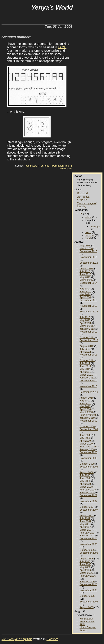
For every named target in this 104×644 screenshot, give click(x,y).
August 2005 (86, 607)
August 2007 (86, 515)
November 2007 (88, 501)
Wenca (83, 630)
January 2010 (87, 418)
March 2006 (86, 573)
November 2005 (88, 590)
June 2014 (85, 291)
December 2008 (88, 452)
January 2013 (87, 329)
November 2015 (88, 257)
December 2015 (88, 251)
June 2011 (85, 366)
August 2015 (86, 268)
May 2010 (85, 406)
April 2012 (85, 352)
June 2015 (85, 274)
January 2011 (87, 378)
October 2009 (87, 426)
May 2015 (85, 277)
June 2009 (85, 435)
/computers (31, 166)
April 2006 (85, 570)
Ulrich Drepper (88, 627)
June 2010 (85, 403)
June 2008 (85, 478)
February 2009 (88, 447)
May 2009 (85, 438)
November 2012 (88, 332)
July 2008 (85, 475)
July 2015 (85, 271)
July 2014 (85, 289)
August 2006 (86, 559)
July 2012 (85, 349)
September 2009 (89, 429)
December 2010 (88, 380)
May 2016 (85, 246)
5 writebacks (66, 167)
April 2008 (85, 484)
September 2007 (89, 510)
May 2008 (85, 481)
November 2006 (88, 544)
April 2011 (85, 372)
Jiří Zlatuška (86, 619)
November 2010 (88, 386)
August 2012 (86, 346)
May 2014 (85, 294)
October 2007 (87, 507)
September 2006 (89, 553)
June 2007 (85, 521)
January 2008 (87, 492)
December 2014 (88, 283)
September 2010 (89, 392)
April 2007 (85, 527)
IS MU (62, 47)
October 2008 (87, 464)
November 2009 (88, 421)
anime (88, 217)
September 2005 (89, 602)
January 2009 (87, 449)
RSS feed (44, 166)
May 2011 (85, 369)
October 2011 (87, 360)
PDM (82, 624)
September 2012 (89, 340)
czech (88, 232)
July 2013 (85, 317)
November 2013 (88, 306)
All (81, 214)
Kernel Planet (87, 622)
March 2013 (86, 326)
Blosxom (52, 639)
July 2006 (85, 561)
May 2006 (85, 567)
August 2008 (86, 472)
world (88, 238)
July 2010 (85, 401)
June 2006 (85, 564)
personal (89, 235)
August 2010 (86, 398)
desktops (95, 227)
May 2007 (85, 524)
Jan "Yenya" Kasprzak (84, 198)
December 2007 (88, 495)
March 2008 (86, 487)
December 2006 (88, 538)
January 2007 (87, 536)
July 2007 (85, 518)
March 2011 (86, 375)
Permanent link (60, 166)
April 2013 (85, 323)
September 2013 (89, 312)
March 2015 (86, 280)
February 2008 (88, 490)
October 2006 (87, 550)
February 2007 (88, 533)
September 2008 (89, 467)
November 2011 (88, 355)
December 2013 (88, 300)
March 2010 (86, 412)
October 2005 (87, 596)
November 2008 (88, 458)
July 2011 (85, 363)
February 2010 (88, 415)
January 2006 (87, 581)
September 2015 (89, 263)
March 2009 (86, 444)
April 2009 (85, 441)
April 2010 (85, 409)
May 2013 (85, 320)
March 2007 (86, 530)
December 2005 (88, 584)
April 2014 (85, 297)
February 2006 (88, 576)
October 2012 (87, 337)
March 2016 (86, 248)
